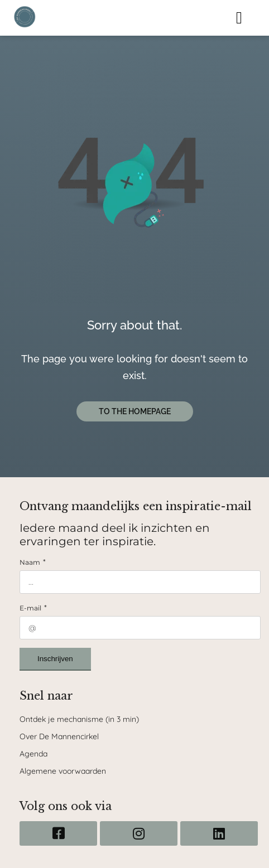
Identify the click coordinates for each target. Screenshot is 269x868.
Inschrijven (55, 659)
